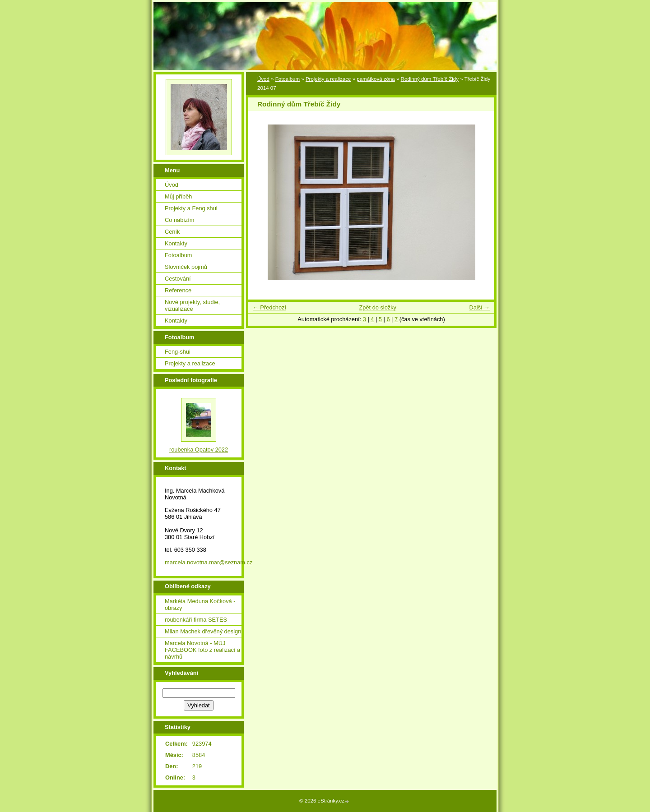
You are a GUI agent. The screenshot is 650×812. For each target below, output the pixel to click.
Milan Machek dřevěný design (203, 631)
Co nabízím (179, 220)
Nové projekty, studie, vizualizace (192, 305)
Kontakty (176, 243)
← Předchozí (269, 307)
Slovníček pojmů (186, 267)
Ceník (172, 232)
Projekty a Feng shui (191, 208)
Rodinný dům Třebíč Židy (430, 79)
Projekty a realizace (328, 79)
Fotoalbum (288, 79)
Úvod (263, 79)
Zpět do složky (378, 307)
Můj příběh (178, 196)
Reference (178, 290)
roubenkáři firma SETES (196, 620)
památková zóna (376, 79)
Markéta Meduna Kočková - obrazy (200, 604)
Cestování (178, 279)
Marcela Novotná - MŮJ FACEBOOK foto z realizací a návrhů (202, 650)
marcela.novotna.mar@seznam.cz (209, 562)
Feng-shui (178, 352)
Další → (479, 307)
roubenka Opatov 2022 (199, 450)
